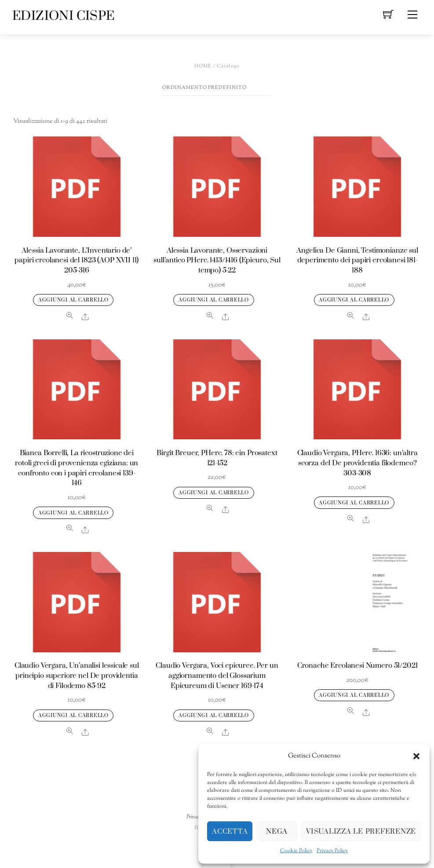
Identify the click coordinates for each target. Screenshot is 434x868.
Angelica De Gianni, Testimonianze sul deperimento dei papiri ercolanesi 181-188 (357, 261)
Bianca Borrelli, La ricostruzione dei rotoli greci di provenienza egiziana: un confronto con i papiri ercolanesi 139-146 (77, 468)
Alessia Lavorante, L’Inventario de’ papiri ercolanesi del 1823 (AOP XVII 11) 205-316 (77, 261)
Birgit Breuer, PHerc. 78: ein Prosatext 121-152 (217, 458)
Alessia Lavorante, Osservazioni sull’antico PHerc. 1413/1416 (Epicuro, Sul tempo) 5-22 (217, 261)
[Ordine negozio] (217, 88)
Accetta (230, 831)
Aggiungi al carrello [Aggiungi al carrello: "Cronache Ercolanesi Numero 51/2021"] (354, 695)
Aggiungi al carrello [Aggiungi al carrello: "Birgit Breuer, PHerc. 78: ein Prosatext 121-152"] (214, 493)
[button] (416, 756)
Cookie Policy (296, 851)
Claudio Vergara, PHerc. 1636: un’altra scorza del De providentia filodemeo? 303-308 (357, 463)
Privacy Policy (332, 851)
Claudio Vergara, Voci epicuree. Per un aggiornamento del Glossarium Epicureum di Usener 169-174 (217, 676)
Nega (277, 831)
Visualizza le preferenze (361, 831)
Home (203, 66)
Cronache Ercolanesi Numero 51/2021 (357, 666)
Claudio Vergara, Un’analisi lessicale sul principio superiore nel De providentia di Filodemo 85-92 (77, 676)
